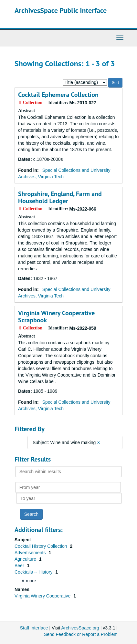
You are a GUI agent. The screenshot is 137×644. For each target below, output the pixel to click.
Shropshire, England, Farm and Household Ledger (60, 197)
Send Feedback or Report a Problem (81, 634)
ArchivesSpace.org (80, 628)
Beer (20, 566)
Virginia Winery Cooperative (43, 596)
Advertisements (31, 553)
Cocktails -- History (34, 572)
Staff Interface (34, 628)
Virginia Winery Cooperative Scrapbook (56, 317)
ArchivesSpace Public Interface (61, 10)
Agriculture (26, 559)
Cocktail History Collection (42, 546)
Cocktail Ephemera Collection (58, 95)
